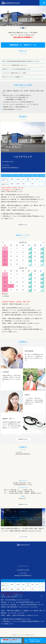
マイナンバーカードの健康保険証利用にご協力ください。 (16, 65)
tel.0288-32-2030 (23, 570)
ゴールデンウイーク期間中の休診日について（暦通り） (15, 73)
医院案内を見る (23, 225)
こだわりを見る (23, 537)
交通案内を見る (23, 504)
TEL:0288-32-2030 (8, 162)
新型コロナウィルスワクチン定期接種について (13, 77)
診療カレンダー (9, 190)
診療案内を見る (23, 439)
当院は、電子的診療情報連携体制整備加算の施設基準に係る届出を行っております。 (22, 61)
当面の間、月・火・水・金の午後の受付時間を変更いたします (16, 69)
